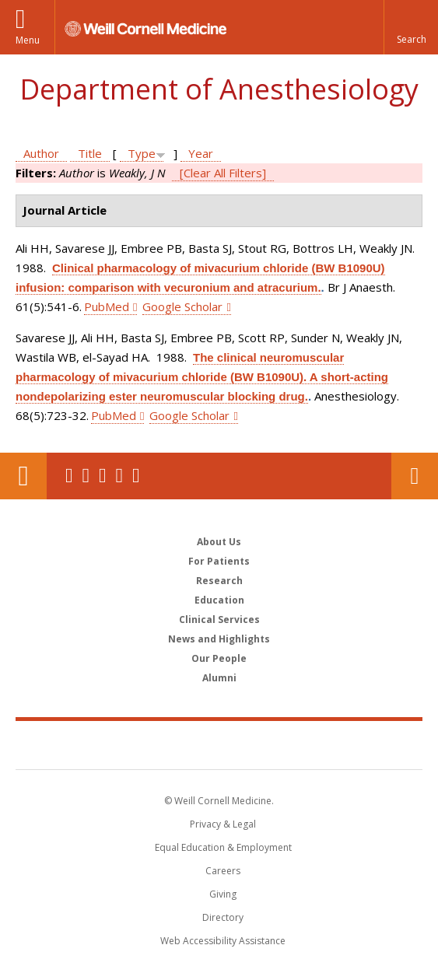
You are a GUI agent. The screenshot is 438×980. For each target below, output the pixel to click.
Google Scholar (182, 306)
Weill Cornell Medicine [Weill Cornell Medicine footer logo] (219, 744)
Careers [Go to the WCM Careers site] (223, 871)
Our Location (23, 476)
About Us (219, 542)
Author (41, 153)
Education (219, 600)
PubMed (107, 306)
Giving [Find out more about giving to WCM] (223, 894)
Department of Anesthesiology (219, 89)
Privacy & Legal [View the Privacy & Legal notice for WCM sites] (223, 824)
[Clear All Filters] (223, 173)
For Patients (219, 561)
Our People (219, 658)
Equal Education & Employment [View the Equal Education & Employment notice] (223, 847)
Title (90, 153)
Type (142, 153)
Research (219, 581)
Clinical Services (219, 619)
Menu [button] (28, 40)
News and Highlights (219, 639)
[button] (411, 27)
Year (201, 153)
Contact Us (415, 476)
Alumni (219, 678)
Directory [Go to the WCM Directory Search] (223, 917)
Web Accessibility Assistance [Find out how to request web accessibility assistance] (223, 941)
